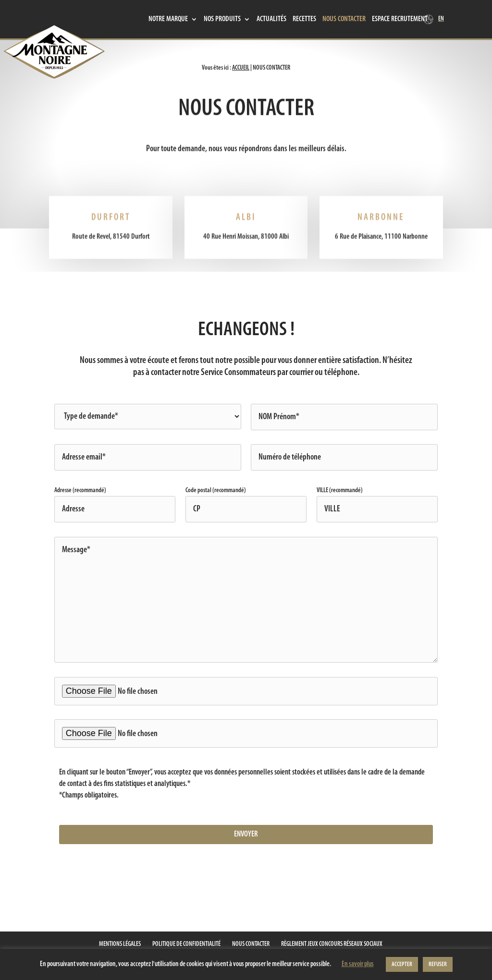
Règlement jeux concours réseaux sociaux (332, 944)
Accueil (241, 68)
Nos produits (222, 19)
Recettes (304, 19)
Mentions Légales (120, 944)
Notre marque (168, 19)
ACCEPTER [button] (402, 964)
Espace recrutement (400, 19)
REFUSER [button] (438, 964)
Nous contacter (344, 19)
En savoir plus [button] (358, 964)
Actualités (271, 19)
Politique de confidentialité (186, 944)
